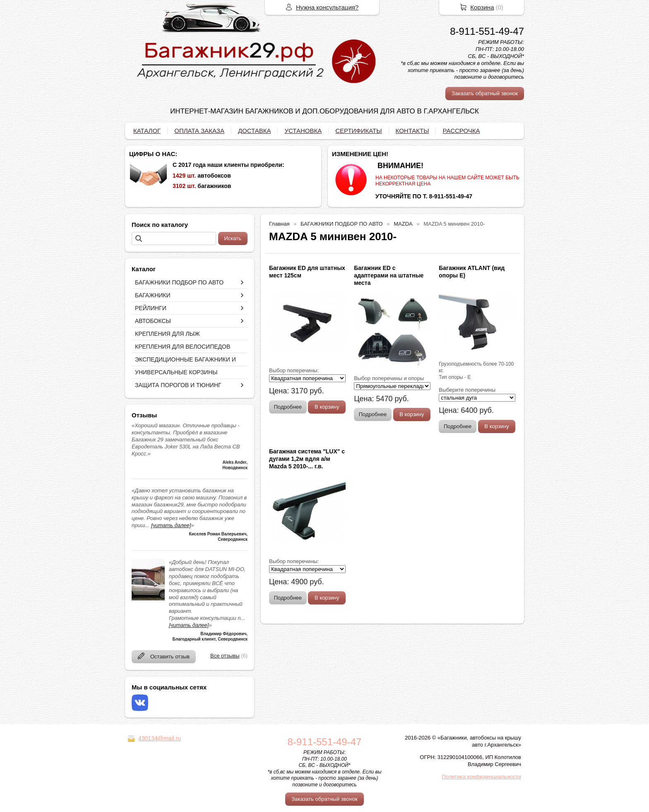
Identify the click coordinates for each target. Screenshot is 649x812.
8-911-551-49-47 (487, 31)
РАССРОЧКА (461, 131)
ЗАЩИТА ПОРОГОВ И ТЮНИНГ (178, 385)
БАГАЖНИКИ (153, 295)
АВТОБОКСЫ (153, 321)
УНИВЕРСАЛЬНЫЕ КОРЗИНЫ (176, 372)
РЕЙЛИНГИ (151, 308)
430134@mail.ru (160, 738)
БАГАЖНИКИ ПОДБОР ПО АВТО (179, 282)
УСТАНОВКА (303, 131)
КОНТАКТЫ (412, 131)
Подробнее (288, 407)
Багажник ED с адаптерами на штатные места (389, 275)
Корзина (482, 7)
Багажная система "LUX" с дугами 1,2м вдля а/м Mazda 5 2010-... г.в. (307, 459)
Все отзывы (225, 656)
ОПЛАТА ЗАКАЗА (199, 131)
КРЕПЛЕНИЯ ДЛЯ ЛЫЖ (167, 334)
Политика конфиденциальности (481, 777)
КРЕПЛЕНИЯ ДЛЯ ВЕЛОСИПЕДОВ (183, 347)
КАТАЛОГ (147, 131)
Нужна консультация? (327, 7)
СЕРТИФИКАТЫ (358, 131)
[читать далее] (171, 525)
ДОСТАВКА (255, 131)
